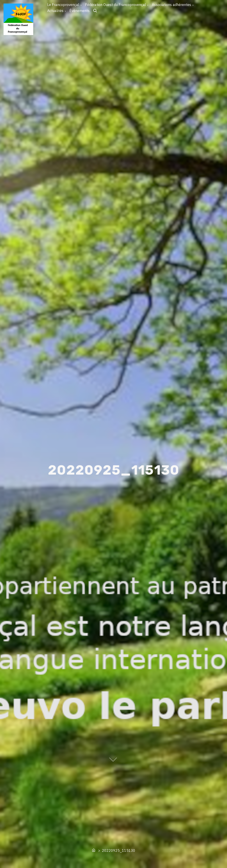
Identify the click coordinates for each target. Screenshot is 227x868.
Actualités (55, 11)
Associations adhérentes (171, 5)
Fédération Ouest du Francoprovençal (115, 5)
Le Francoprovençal (63, 5)
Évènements (79, 11)
